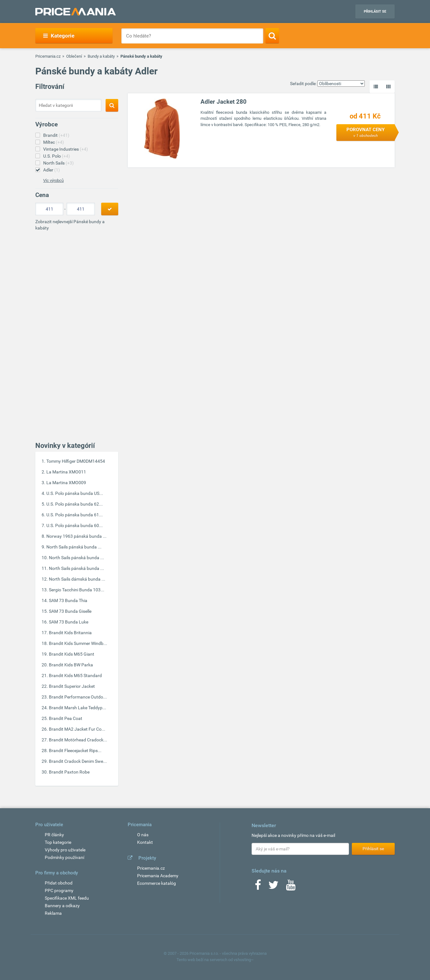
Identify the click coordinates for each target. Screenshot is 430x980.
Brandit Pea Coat (66, 718)
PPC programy (59, 890)
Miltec (54, 142)
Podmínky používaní (64, 857)
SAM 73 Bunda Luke (69, 622)
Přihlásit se (375, 12)
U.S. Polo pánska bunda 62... (75, 504)
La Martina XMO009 (66, 483)
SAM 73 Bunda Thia (68, 600)
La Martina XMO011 (66, 472)
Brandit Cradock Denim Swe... (78, 761)
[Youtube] (291, 887)
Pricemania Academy (158, 876)
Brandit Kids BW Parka (71, 665)
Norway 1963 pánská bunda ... (76, 536)
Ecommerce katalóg (157, 883)
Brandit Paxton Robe (69, 772)
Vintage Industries (66, 149)
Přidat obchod (59, 883)
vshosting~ (244, 960)
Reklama (53, 913)
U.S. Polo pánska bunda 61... (75, 515)
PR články (54, 835)
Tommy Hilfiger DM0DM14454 (76, 461)
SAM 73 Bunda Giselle (70, 611)
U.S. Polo (57, 156)
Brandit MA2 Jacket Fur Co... (77, 729)
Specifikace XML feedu (67, 898)
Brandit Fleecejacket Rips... (75, 751)
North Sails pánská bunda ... (74, 547)
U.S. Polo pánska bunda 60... (75, 525)
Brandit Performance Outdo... (78, 697)
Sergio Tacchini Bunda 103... (77, 590)
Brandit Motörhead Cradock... (78, 740)
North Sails (58, 163)
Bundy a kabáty (101, 56)
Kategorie (59, 36)
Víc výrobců (53, 180)
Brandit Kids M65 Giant (72, 654)
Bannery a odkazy (62, 906)
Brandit (56, 135)
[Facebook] (258, 887)
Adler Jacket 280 (224, 102)
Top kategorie (58, 842)
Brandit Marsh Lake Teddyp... (78, 708)
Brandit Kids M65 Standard (75, 676)
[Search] (272, 36)
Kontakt (145, 842)
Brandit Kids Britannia (70, 633)
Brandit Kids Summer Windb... (78, 643)
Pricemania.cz (48, 56)
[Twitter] (273, 887)
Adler (52, 170)
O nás (143, 835)
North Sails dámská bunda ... (77, 579)
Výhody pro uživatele (65, 850)
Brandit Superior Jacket (72, 686)
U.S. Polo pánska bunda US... (75, 493)
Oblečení (74, 56)
